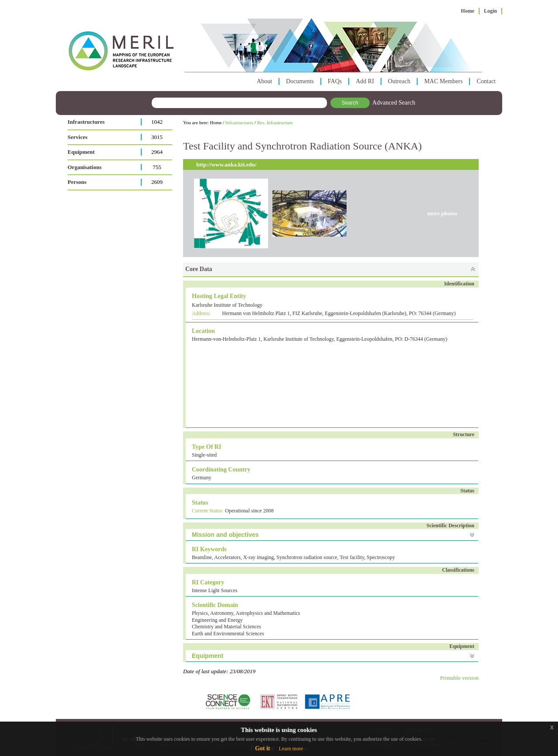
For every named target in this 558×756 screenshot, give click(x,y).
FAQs (335, 81)
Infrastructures (86, 122)
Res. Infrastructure (275, 122)
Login (490, 11)
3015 (157, 137)
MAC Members (443, 81)
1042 (157, 122)
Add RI (365, 81)
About (264, 81)
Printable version (459, 678)
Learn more (291, 749)
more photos (442, 213)
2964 (157, 152)
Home (468, 11)
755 (157, 167)
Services (77, 137)
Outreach (399, 81)
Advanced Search (394, 103)
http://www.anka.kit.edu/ (226, 164)
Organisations (85, 167)
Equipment (81, 152)
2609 (157, 182)
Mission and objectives (225, 535)
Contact (486, 81)
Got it (263, 748)
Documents (300, 81)
